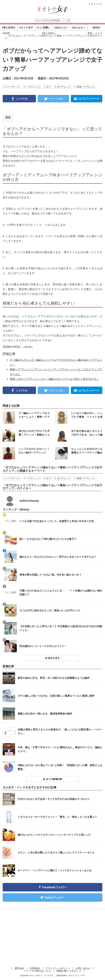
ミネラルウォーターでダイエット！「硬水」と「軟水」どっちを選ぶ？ (57, 817)
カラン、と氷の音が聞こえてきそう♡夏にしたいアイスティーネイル (56, 853)
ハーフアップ (13, 87)
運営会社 (19, 968)
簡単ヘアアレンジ (86, 87)
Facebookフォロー (54, 887)
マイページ (96, 4)
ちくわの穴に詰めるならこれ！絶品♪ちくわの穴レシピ (50, 610)
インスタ (28, 418)
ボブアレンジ (64, 87)
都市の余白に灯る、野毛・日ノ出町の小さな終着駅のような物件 (54, 678)
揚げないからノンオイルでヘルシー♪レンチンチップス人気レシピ (54, 835)
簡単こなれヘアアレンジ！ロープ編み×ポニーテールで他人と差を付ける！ (54, 379)
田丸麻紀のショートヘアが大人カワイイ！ (43, 646)
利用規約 (35, 968)
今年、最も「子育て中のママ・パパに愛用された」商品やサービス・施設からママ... (60, 749)
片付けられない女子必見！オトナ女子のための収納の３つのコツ (54, 799)
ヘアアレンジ (33, 87)
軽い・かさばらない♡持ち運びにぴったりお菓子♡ (48, 539)
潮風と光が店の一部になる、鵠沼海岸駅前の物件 (45, 714)
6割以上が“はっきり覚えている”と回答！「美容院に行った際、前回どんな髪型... (60, 767)
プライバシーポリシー (58, 968)
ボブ (48, 87)
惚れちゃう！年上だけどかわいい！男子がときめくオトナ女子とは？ (58, 557)
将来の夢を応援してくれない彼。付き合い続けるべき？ (50, 575)
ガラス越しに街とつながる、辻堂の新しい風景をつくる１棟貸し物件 (56, 696)
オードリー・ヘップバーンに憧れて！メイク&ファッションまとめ (55, 870)
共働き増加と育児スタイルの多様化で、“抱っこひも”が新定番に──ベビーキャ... (60, 731)
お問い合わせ (83, 968)
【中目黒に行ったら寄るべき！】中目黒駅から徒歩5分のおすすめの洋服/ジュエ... (61, 628)
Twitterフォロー (54, 898)
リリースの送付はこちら (37, 971)
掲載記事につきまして (69, 971)
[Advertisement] (52, 937)
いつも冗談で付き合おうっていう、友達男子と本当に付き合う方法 (57, 521)
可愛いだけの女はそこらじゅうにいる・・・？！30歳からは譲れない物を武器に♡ (61, 593)
